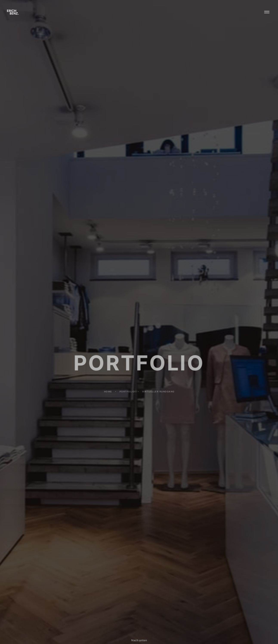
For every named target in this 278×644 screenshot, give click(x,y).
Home (108, 394)
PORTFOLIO (127, 394)
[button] (267, 12)
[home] (13, 12)
